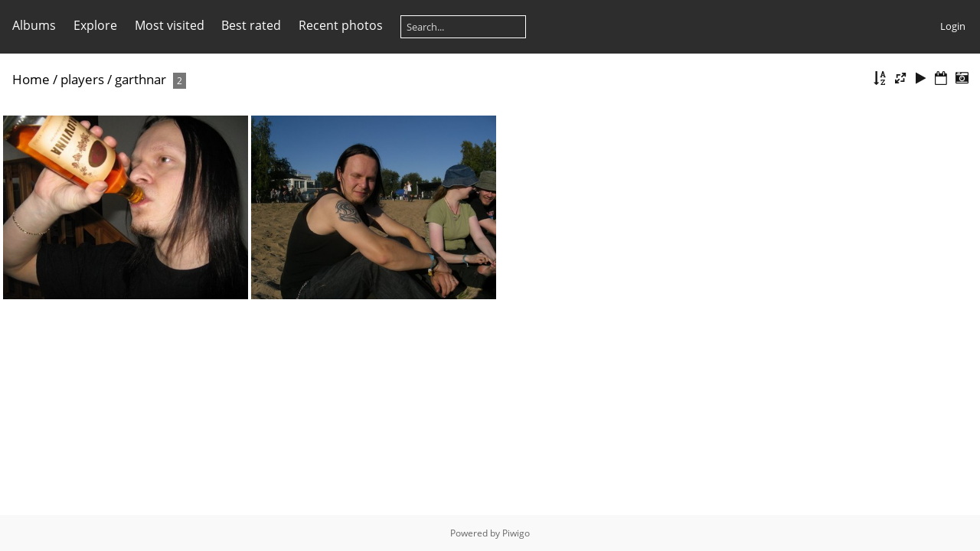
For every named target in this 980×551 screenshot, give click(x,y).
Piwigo (516, 533)
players (82, 79)
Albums (34, 25)
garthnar (140, 79)
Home (31, 79)
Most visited (170, 25)
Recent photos (341, 25)
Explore (95, 25)
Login (953, 26)
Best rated (251, 25)
